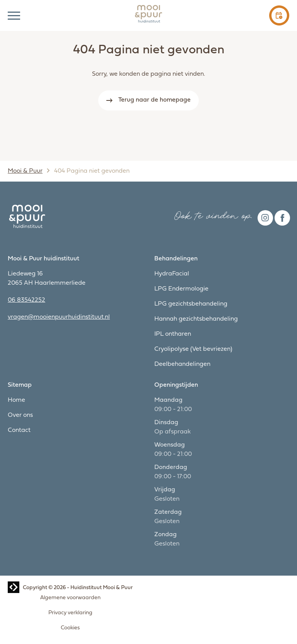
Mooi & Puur (25, 171)
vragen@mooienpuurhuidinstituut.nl (59, 317)
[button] (14, 15)
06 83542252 (26, 300)
